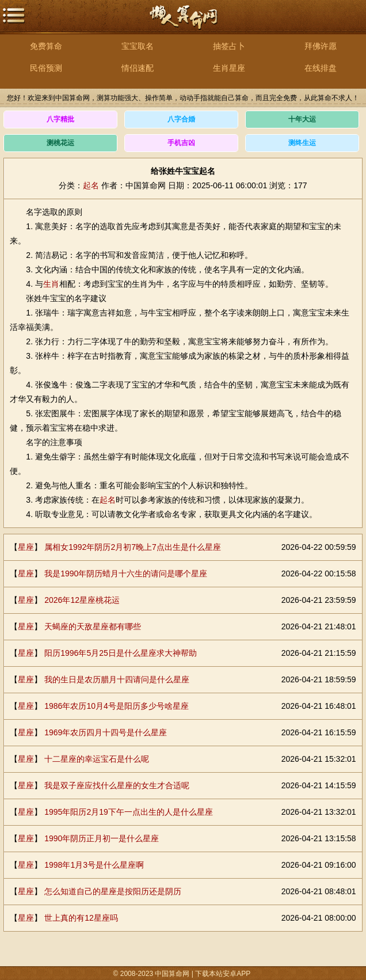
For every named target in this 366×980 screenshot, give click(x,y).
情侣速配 (138, 68)
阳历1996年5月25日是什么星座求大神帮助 (121, 653)
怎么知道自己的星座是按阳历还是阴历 (113, 891)
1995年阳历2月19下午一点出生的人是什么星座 (129, 812)
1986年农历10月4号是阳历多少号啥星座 (117, 706)
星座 (26, 547)
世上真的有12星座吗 (81, 918)
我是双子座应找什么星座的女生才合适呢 (117, 785)
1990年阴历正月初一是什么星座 (102, 838)
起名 (91, 185)
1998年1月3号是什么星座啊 (94, 865)
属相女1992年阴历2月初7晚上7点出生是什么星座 (133, 547)
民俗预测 (46, 68)
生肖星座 (229, 68)
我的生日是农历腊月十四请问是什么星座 (117, 679)
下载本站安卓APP (223, 974)
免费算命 (46, 46)
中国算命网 (183, 23)
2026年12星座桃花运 (82, 600)
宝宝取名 (138, 46)
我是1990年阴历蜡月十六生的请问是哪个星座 (126, 573)
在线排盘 (321, 68)
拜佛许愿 (321, 46)
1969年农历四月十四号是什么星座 (106, 732)
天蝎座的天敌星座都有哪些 (93, 626)
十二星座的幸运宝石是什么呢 (97, 759)
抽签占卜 (229, 46)
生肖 (51, 284)
